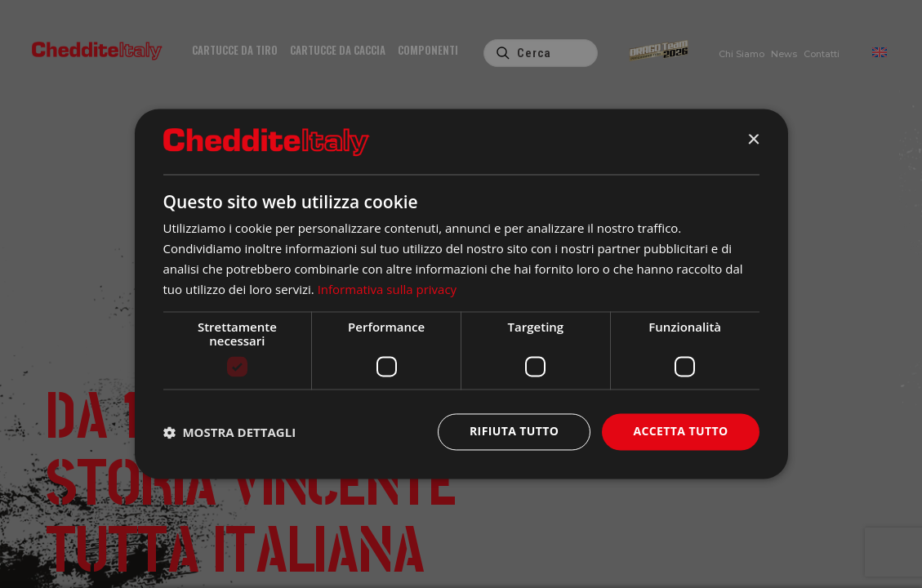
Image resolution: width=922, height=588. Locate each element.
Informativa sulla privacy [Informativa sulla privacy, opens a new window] (387, 289)
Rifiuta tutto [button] (514, 432)
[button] (230, 432)
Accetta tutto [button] (680, 432)
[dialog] (461, 294)
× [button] (753, 141)
